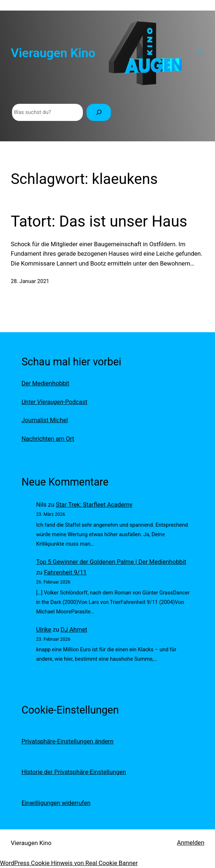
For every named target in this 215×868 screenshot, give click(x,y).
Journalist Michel (45, 420)
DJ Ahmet (74, 630)
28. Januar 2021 (30, 281)
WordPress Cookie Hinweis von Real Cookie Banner (69, 863)
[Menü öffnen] (200, 53)
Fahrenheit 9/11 (65, 572)
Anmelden (191, 843)
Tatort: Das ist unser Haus (99, 221)
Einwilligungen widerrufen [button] (56, 803)
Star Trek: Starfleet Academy (94, 505)
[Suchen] (99, 112)
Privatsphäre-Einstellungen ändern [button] (68, 741)
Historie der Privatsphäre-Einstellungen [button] (74, 772)
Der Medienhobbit (45, 383)
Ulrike (44, 630)
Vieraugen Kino (53, 53)
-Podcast (54, 402)
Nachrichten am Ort (48, 439)
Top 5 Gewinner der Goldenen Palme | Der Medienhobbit (111, 562)
